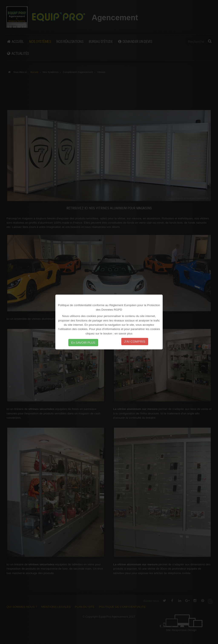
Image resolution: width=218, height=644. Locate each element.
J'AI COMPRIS (135, 342)
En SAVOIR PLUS (83, 343)
